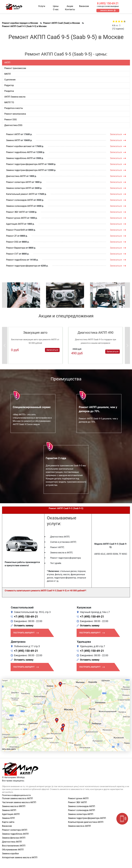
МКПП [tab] (8, 74)
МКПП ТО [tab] (9, 102)
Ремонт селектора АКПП (19, 182)
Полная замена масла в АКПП (17, 798)
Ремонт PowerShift (15, 230)
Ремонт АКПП (13, 134)
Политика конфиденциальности (16, 795)
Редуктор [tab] (9, 85)
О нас (56, 9)
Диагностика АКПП (16, 176)
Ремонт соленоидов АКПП (20, 200)
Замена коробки (10, 854)
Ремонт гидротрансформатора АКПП (25, 164)
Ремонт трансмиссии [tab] (15, 68)
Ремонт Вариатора (16, 248)
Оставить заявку (24, 625)
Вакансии (84, 6)
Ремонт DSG (12, 242)
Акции (70, 6)
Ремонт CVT (12, 254)
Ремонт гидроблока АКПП (19, 152)
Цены (56, 6)
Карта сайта (8, 822)
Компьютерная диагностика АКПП (86, 822)
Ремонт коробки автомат (19, 146)
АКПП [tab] (7, 63)
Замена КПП (8, 818)
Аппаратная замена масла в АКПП (20, 857)
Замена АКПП (13, 140)
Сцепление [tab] (10, 80)
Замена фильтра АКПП (14, 838)
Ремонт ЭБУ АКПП (16, 212)
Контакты (70, 9)
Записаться (116, 134)
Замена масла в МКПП (14, 806)
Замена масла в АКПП (79, 826)
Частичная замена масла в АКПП (19, 802)
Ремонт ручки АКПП (16, 218)
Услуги (42, 6)
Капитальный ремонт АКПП (20, 194)
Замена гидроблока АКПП (19, 158)
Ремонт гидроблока (16, 260)
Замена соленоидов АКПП (20, 206)
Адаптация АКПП (15, 224)
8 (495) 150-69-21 (108, 3)
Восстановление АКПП (14, 846)
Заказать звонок (107, 11)
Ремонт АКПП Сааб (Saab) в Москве (62, 23)
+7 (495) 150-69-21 (26, 617)
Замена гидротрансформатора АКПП (25, 170)
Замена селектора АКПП (19, 188)
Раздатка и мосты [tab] (14, 108)
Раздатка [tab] (9, 91)
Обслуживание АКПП (13, 850)
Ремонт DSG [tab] (11, 120)
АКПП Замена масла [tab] (15, 97)
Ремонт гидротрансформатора (22, 266)
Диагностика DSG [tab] (13, 125)
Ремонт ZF (11, 236)
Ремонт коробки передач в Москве (20, 23)
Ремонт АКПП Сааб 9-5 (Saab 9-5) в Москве (24, 26)
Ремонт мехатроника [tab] (15, 114)
